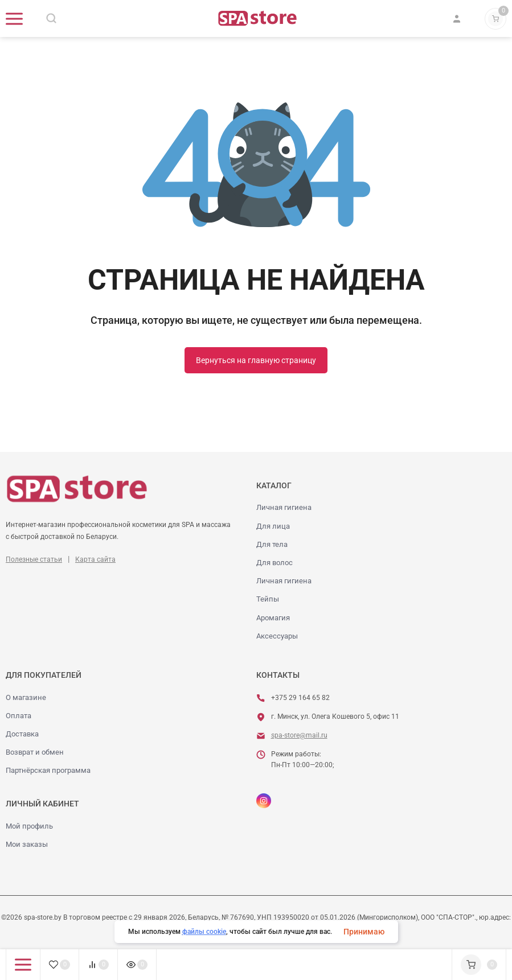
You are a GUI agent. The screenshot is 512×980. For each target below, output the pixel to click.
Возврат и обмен (35, 752)
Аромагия (273, 618)
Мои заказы (27, 844)
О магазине (26, 697)
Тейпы (268, 599)
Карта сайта (95, 559)
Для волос (275, 563)
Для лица (273, 526)
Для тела (272, 544)
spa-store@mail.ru (299, 735)
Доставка (22, 734)
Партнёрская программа (48, 770)
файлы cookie (204, 932)
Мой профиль (29, 826)
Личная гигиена (284, 507)
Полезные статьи (34, 559)
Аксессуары (277, 636)
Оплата (19, 716)
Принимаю (364, 932)
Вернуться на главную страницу (256, 360)
